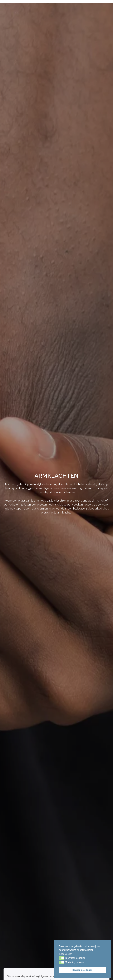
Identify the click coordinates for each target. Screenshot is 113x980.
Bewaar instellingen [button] (82, 970)
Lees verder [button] (66, 954)
